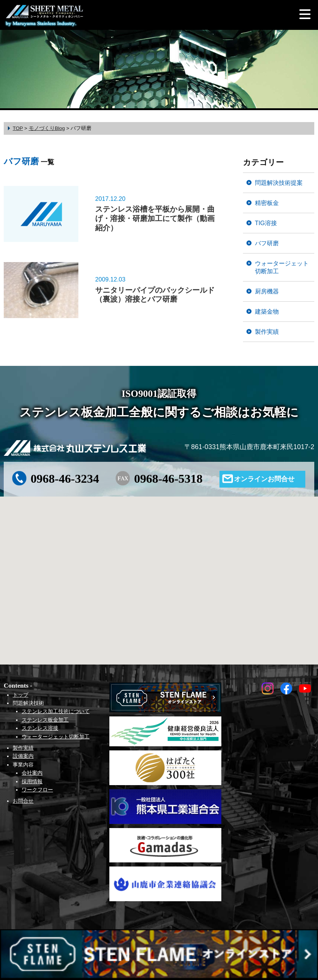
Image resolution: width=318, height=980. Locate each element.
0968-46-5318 (168, 479)
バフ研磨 (267, 243)
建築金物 (267, 311)
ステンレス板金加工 (45, 720)
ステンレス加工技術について (56, 711)
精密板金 (267, 203)
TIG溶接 (266, 223)
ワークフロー (37, 790)
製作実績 (267, 332)
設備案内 (23, 756)
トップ (21, 695)
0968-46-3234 (65, 479)
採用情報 (32, 781)
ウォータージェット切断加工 (282, 267)
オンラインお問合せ (264, 479)
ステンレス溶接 (40, 728)
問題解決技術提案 (279, 183)
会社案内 (32, 773)
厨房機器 (267, 291)
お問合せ (23, 801)
